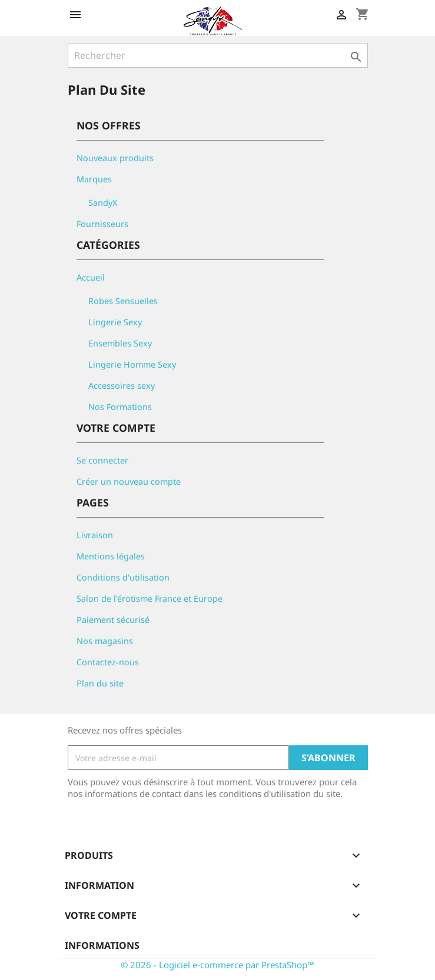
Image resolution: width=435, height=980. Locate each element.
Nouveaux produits (115, 158)
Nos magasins (105, 641)
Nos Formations (120, 407)
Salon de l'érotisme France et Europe (150, 599)
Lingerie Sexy (115, 322)
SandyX (103, 203)
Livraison (95, 535)
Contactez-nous (108, 662)
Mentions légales (111, 556)
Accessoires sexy (122, 386)
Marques (94, 179)
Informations (102, 945)
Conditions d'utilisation (123, 577)
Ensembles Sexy (120, 343)
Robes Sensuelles (123, 301)
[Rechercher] (218, 55)
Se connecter (102, 460)
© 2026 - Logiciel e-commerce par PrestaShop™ (217, 965)
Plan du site (100, 683)
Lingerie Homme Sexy (132, 364)
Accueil (91, 277)
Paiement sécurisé (113, 620)
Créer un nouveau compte (129, 481)
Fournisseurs (102, 224)
